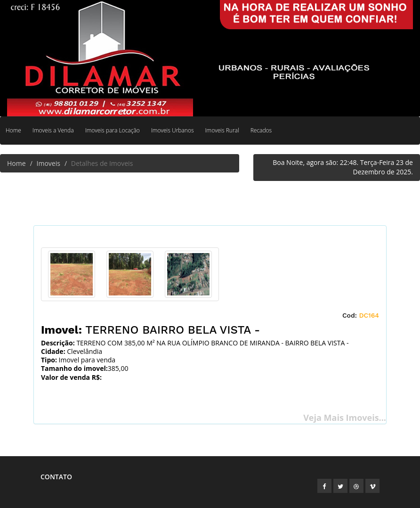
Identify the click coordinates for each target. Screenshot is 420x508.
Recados (261, 130)
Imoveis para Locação (113, 130)
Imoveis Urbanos (173, 130)
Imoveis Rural (222, 130)
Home (13, 130)
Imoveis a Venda (53, 130)
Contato (56, 477)
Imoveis (48, 163)
